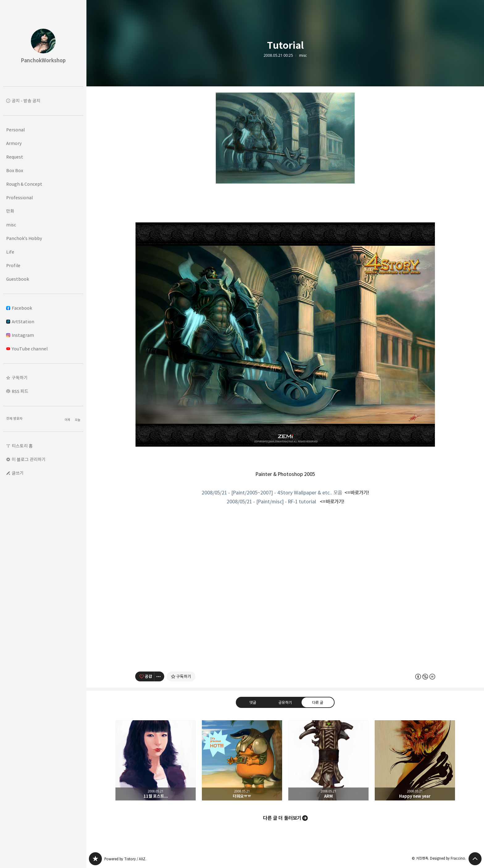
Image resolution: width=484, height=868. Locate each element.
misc (303, 56)
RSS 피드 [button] (20, 391)
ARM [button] (328, 760)
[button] (43, 378)
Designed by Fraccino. (448, 858)
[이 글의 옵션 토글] (159, 676)
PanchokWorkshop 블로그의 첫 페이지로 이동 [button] (43, 43)
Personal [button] (15, 130)
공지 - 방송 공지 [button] (26, 101)
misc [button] (11, 225)
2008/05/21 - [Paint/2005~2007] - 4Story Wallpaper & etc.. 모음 (272, 493)
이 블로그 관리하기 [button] (29, 459)
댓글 (253, 702)
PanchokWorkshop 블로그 (95, 859)
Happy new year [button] (415, 760)
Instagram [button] (20, 335)
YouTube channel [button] (27, 349)
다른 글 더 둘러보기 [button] (282, 818)
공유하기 (285, 702)
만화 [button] (10, 211)
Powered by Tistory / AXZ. (125, 859)
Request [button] (15, 157)
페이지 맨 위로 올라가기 (475, 859)
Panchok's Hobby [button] (24, 238)
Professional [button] (19, 198)
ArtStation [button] (20, 322)
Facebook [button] (19, 308)
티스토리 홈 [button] (22, 446)
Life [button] (10, 252)
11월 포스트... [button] (156, 760)
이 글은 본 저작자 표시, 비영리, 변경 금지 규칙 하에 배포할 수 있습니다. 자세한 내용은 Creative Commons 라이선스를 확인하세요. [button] (425, 677)
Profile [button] (13, 265)
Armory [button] (14, 143)
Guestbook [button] (18, 279)
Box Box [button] (15, 170)
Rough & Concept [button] (24, 184)
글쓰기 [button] (18, 473)
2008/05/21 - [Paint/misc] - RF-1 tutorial (271, 502)
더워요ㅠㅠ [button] (242, 760)
